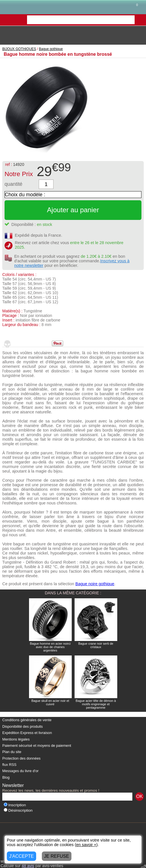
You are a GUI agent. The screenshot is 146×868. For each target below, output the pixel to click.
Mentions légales (16, 739)
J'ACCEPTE (21, 856)
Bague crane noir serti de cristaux (96, 645)
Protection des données (21, 758)
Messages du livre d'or (20, 771)
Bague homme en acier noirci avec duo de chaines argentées (50, 647)
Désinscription (18, 810)
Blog (6, 777)
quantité (14, 184)
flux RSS (9, 765)
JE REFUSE (57, 856)
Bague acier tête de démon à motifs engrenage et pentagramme (96, 704)
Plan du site (12, 752)
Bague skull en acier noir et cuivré (50, 702)
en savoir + (86, 845)
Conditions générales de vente (27, 720)
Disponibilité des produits (22, 726)
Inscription (15, 805)
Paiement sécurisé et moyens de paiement (37, 746)
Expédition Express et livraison (27, 733)
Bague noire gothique (95, 584)
